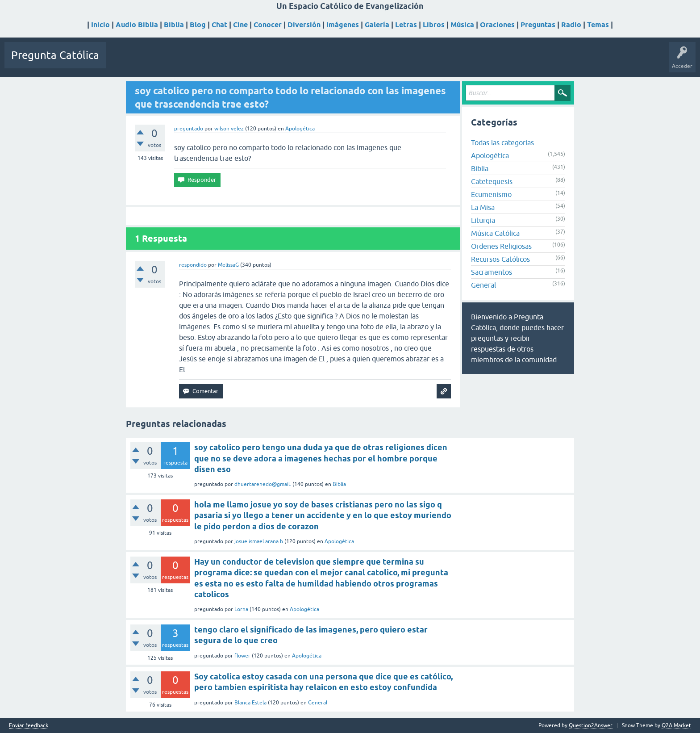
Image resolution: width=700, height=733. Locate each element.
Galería (377, 25)
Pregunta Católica (55, 55)
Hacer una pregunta (278, 62)
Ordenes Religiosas (501, 246)
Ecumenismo (491, 194)
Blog (198, 25)
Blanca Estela (250, 703)
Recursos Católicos (500, 259)
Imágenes (343, 25)
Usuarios (233, 62)
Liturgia (483, 220)
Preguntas (538, 25)
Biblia (174, 25)
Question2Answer (591, 725)
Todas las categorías (502, 142)
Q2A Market (676, 725)
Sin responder (164, 62)
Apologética (300, 129)
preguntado (189, 129)
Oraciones (497, 25)
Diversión (304, 25)
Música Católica (495, 233)
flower (242, 656)
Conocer (268, 25)
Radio (571, 25)
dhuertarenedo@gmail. (263, 484)
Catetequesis (492, 181)
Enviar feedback (29, 726)
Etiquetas (202, 62)
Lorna (241, 609)
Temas (598, 25)
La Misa (483, 207)
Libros (434, 25)
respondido (193, 265)
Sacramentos (492, 272)
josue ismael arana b (259, 541)
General (483, 285)
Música (462, 25)
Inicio (100, 25)
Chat (219, 25)
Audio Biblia (137, 25)
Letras (406, 25)
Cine (240, 25)
